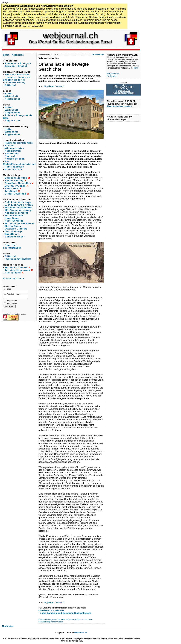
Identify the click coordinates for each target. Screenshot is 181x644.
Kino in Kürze (14, 169)
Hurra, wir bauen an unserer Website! (17, 78)
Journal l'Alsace (15, 186)
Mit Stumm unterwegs (19, 210)
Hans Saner (12, 218)
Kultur (9, 94)
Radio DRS (12, 188)
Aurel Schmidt (14, 221)
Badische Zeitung (16, 178)
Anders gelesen (15, 159)
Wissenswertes (14, 148)
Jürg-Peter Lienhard (54, 86)
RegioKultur (12, 121)
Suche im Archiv (14, 279)
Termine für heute (16, 267)
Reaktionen (12, 153)
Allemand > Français (18, 63)
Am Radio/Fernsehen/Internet (19, 163)
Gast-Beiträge (14, 231)
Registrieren (113, 73)
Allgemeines (13, 99)
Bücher (9, 145)
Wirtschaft (11, 96)
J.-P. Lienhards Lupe (18, 202)
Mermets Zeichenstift (18, 208)
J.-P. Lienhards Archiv (19, 205)
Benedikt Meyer (15, 237)
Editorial (10, 85)
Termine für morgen (17, 270)
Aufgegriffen (13, 151)
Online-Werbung (15, 82)
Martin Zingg (13, 226)
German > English (16, 66)
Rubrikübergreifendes (19, 143)
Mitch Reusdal (14, 215)
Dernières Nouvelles (18, 183)
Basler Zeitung (14, 180)
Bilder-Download (15, 194)
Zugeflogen (12, 234)
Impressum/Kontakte (18, 259)
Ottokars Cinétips (16, 229)
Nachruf (10, 156)
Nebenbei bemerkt (16, 213)
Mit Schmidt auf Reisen (20, 223)
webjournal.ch (81, 633)
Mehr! (136, 68)
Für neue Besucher (17, 74)
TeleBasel (11, 191)
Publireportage (14, 167)
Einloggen (112, 76)
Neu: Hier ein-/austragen (12, 246)
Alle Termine (13, 273)
